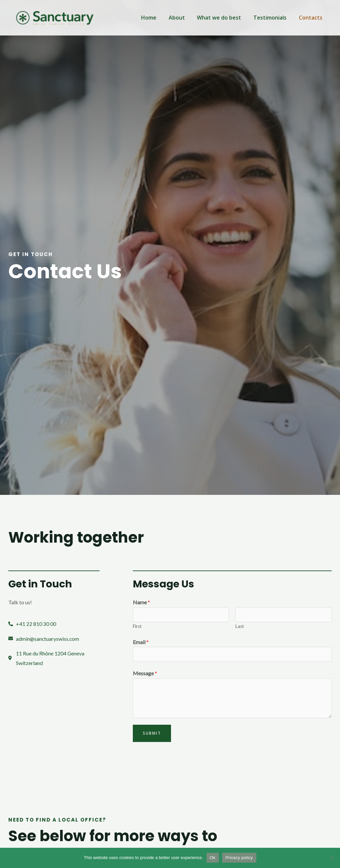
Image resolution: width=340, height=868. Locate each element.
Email (141, 642)
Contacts (311, 18)
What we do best (223, 18)
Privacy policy (239, 858)
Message (145, 673)
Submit (152, 734)
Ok (213, 858)
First (137, 626)
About (182, 18)
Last (240, 626)
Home (156, 18)
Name (141, 602)
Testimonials (272, 18)
